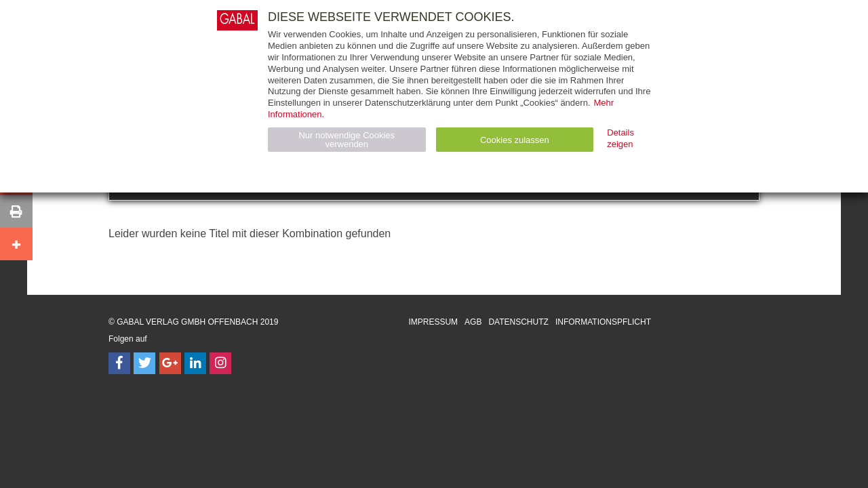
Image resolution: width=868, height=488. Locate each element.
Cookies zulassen (515, 140)
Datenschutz (518, 322)
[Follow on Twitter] (144, 363)
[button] (16, 211)
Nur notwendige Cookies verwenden (347, 140)
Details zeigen (620, 138)
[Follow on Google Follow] (170, 363)
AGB (473, 322)
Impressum (433, 322)
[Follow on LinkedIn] (195, 363)
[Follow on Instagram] (220, 363)
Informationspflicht (603, 322)
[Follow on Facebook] (119, 363)
